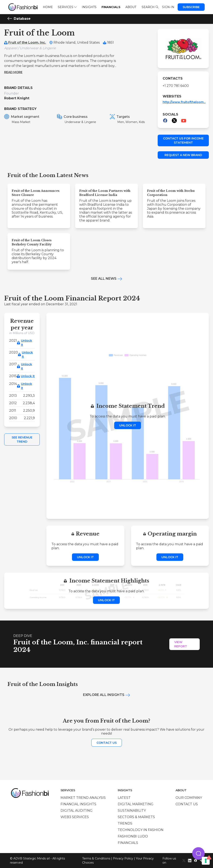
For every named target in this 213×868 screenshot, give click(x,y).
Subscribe (191, 7)
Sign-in (168, 7)
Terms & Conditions (96, 858)
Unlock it (27, 343)
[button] (198, 853)
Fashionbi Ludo (133, 836)
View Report (181, 644)
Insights (89, 7)
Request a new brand (183, 155)
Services (67, 7)
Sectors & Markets (136, 817)
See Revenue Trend (22, 440)
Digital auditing (77, 811)
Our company (189, 798)
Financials (111, 7)
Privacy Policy (123, 858)
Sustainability (132, 811)
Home (48, 7)
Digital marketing (136, 804)
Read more (13, 72)
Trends (125, 823)
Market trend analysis (83, 798)
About (131, 7)
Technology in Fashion (141, 830)
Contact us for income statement (183, 140)
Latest (124, 798)
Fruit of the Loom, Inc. (27, 42)
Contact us (107, 743)
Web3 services (75, 817)
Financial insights (78, 804)
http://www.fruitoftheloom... (184, 102)
